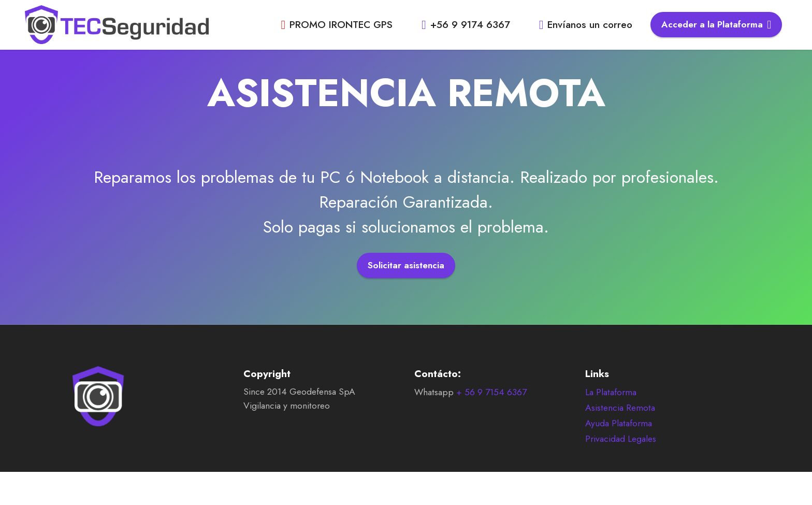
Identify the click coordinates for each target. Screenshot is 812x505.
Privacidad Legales (621, 454)
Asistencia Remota (620, 423)
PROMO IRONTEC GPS (338, 24)
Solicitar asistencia (406, 265)
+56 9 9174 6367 (467, 24)
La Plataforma (611, 408)
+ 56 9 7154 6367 (491, 408)
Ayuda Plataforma (619, 439)
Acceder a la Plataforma (716, 24)
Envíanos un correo (586, 24)
